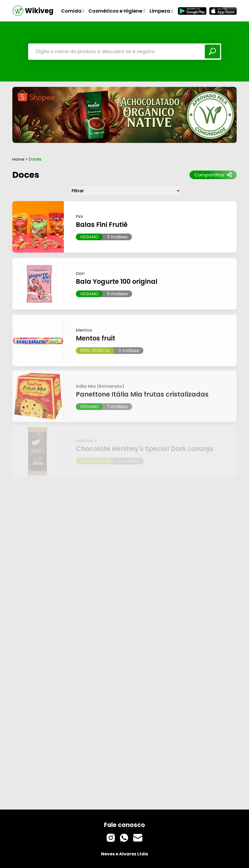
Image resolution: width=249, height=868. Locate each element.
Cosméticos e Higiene (117, 11)
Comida (73, 11)
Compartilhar (213, 175)
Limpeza (161, 11)
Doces (26, 175)
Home (18, 159)
